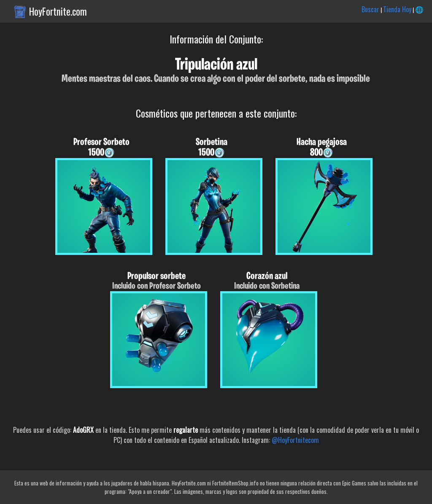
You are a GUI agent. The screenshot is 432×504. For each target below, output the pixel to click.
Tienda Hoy (397, 9)
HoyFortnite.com (58, 11)
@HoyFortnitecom (295, 440)
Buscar (370, 9)
